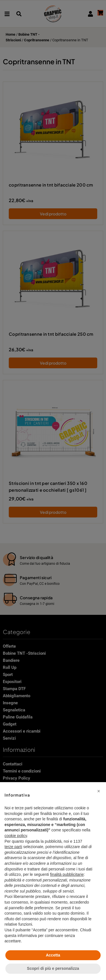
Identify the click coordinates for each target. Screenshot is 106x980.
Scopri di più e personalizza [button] (53, 968)
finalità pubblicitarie (67, 874)
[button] (99, 791)
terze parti (13, 847)
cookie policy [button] (16, 836)
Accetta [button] (53, 955)
